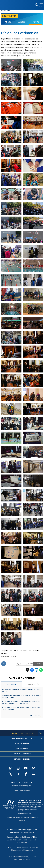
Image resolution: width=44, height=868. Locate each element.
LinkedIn (36, 670)
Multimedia (9, 16)
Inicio (3, 11)
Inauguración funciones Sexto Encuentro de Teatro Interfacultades (22, 696)
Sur (35, 840)
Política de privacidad (22, 859)
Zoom (4, 60)
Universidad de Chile (20, 857)
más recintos (22, 843)
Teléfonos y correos (29, 847)
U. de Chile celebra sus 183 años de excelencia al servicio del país (21, 708)
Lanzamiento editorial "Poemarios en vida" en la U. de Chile (21, 690)
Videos (8, 22)
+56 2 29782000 (13, 847)
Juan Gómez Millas (25, 840)
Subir (4, 664)
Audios (22, 22)
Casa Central (29, 832)
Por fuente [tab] (11, 684)
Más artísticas (35, 716)
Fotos (9, 11)
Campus (10, 837)
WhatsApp (41, 670)
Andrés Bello (19, 837)
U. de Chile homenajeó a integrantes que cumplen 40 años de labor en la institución (21, 702)
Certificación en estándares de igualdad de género (22, 819)
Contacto (29, 850)
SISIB (10, 857)
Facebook (32, 670)
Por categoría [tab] (33, 684)
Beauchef (29, 837)
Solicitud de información (22, 791)
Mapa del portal (18, 850)
